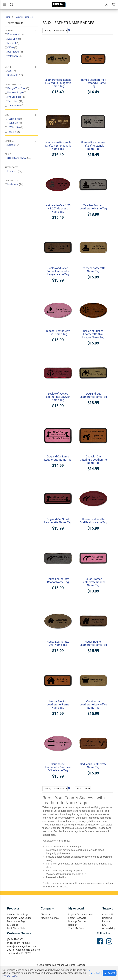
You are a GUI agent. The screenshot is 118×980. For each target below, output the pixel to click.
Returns (106, 921)
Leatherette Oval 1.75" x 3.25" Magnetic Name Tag (58, 208)
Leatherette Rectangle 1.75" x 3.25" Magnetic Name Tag (58, 146)
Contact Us (108, 915)
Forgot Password (77, 918)
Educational (14, 34)
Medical (12, 43)
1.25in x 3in (14, 119)
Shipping (107, 918)
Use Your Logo (15, 92)
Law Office (13, 39)
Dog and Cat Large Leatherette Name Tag (58, 458)
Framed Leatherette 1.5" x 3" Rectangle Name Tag (93, 146)
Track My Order (76, 928)
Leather (12, 145)
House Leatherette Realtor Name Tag (58, 580)
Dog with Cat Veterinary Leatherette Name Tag (93, 460)
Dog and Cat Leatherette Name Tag (93, 395)
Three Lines (14, 106)
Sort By (48, 31)
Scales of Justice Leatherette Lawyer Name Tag (58, 397)
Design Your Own (17, 88)
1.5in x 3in (13, 123)
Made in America (50, 918)
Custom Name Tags (18, 915)
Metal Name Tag (16, 921)
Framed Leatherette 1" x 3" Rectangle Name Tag (93, 83)
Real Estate (14, 52)
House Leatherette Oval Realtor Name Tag (93, 521)
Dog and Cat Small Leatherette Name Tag (58, 521)
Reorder (72, 925)
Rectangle (13, 75)
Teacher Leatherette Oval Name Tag (58, 332)
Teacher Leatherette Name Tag (93, 270)
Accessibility (109, 928)
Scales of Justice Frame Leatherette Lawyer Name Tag (58, 271)
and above (17, 158)
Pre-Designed (15, 97)
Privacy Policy (10, 976)
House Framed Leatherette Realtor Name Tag (93, 582)
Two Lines (13, 101)
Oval (10, 71)
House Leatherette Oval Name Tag (58, 643)
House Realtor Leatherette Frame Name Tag (58, 704)
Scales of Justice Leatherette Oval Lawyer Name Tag (93, 334)
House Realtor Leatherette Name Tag (93, 643)
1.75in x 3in (14, 127)
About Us (46, 915)
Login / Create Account (81, 915)
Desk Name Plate (16, 928)
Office (11, 47)
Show (80, 789)
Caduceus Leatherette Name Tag (93, 766)
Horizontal (13, 184)
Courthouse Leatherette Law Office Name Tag (93, 704)
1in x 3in (12, 132)
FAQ (104, 925)
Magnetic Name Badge (19, 918)
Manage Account (77, 921)
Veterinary (13, 56)
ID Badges (12, 925)
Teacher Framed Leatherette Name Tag (93, 207)
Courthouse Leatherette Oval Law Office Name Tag (58, 767)
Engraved (13, 171)
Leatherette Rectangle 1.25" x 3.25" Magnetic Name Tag (58, 83)
